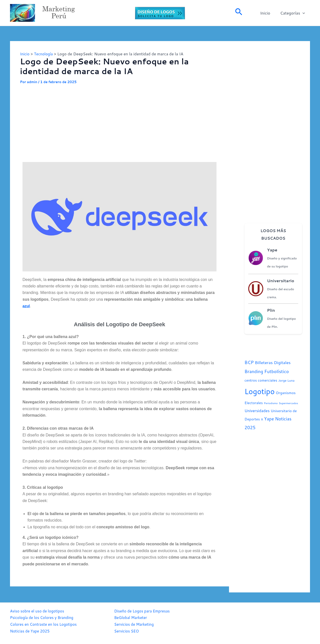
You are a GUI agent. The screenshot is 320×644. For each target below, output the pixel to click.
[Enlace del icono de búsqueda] (239, 13)
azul (26, 306)
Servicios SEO (127, 631)
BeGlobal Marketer (132, 617)
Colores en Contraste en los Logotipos (45, 624)
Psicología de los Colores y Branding (44, 617)
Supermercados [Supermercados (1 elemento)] (288, 403)
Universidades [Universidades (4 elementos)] (257, 411)
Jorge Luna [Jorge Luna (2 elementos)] (286, 380)
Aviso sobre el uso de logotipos (39, 611)
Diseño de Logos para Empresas (144, 611)
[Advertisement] (119, 122)
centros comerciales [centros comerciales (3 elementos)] (261, 380)
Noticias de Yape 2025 (31, 631)
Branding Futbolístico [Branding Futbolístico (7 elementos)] (267, 371)
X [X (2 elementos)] (262, 419)
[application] (303, 13)
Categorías (294, 13)
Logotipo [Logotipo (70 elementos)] (260, 391)
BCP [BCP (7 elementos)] (249, 362)
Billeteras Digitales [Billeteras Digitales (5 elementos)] (273, 362)
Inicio (268, 13)
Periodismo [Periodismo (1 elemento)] (271, 403)
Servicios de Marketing (135, 624)
